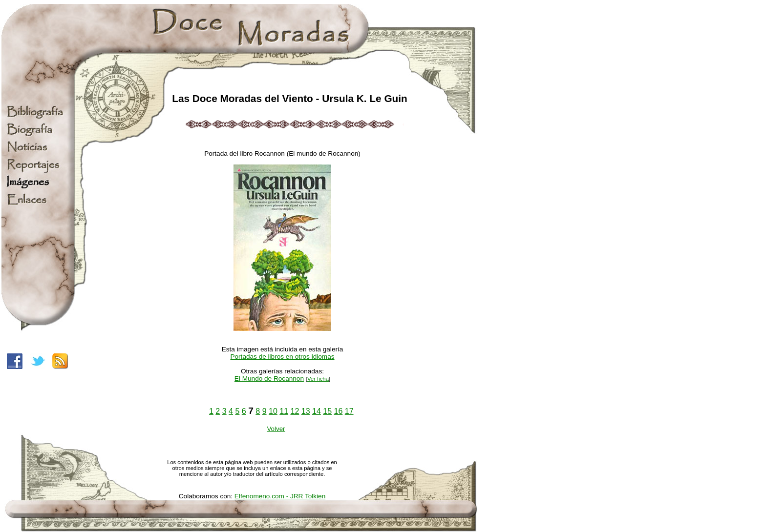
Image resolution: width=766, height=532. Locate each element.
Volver (276, 429)
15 (327, 411)
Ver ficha (318, 379)
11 (284, 411)
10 (273, 411)
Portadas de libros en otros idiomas (282, 357)
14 (317, 411)
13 (306, 411)
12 (295, 411)
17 (349, 411)
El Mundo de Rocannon (269, 379)
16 (339, 411)
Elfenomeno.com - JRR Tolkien (280, 496)
